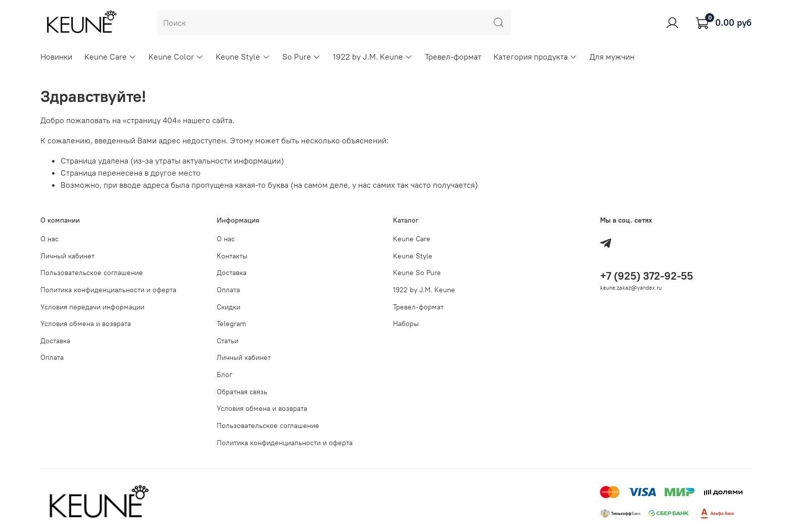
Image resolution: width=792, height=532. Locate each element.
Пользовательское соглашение (92, 273)
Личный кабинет (67, 256)
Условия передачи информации (92, 307)
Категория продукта (535, 57)
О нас (49, 239)
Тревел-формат (453, 57)
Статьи (228, 341)
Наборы (406, 324)
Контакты (232, 256)
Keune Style (243, 57)
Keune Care (110, 57)
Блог (225, 375)
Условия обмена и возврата (86, 324)
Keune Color (176, 57)
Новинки (56, 57)
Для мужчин (612, 57)
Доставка (55, 341)
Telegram (231, 324)
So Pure (302, 57)
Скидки (229, 307)
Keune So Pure (417, 273)
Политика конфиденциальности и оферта (108, 290)
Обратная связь (242, 392)
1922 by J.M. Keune (373, 57)
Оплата (52, 357)
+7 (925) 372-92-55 (647, 276)
